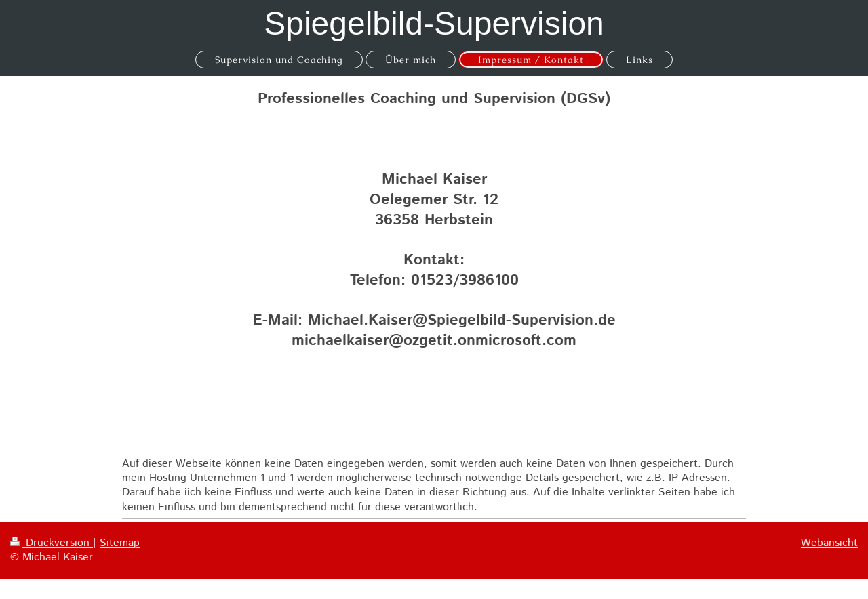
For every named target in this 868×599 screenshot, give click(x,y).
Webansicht (829, 543)
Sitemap (120, 543)
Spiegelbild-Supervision (434, 23)
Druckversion (52, 543)
